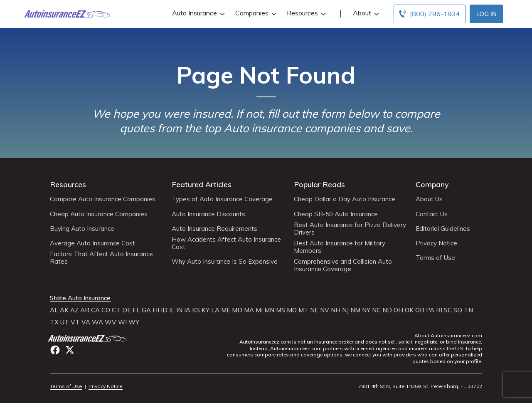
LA (215, 310)
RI (439, 310)
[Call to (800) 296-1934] (430, 14)
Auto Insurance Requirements (214, 229)
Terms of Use (435, 258)
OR (420, 310)
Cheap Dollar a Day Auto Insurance (345, 199)
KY (206, 310)
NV (325, 310)
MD (237, 310)
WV (111, 322)
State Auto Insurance (80, 298)
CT (116, 310)
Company (432, 184)
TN (468, 310)
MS (281, 310)
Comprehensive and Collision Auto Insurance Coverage (343, 265)
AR (85, 310)
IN (179, 310)
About (365, 13)
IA (187, 310)
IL (172, 310)
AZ (74, 310)
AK (64, 310)
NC (376, 310)
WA (97, 322)
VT (75, 322)
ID (164, 310)
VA (86, 322)
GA (146, 310)
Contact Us (432, 214)
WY (134, 322)
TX (54, 322)
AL (54, 310)
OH (398, 310)
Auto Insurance (197, 13)
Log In (486, 14)
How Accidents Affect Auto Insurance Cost (226, 243)
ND (387, 310)
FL (136, 310)
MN (269, 310)
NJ (345, 310)
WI (122, 322)
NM (355, 310)
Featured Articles (202, 184)
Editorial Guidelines (443, 229)
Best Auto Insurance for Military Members (340, 247)
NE (314, 310)
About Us (429, 199)
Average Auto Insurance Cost (92, 243)
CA (95, 310)
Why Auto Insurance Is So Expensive (225, 262)
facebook (55, 350)
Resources (305, 13)
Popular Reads (319, 184)
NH (336, 310)
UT (65, 322)
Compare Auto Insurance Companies (103, 199)
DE (127, 310)
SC (448, 310)
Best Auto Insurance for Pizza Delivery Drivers (350, 229)
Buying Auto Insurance (82, 229)
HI (156, 310)
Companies (255, 13)
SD (458, 310)
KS (196, 310)
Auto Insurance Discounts (208, 214)
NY (366, 310)
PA (430, 310)
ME (226, 310)
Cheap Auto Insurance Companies (99, 214)
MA (249, 310)
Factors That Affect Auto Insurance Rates (101, 258)
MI (259, 310)
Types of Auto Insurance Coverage (222, 199)
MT (303, 310)
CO (106, 310)
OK (409, 310)
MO (292, 310)
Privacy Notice (436, 243)
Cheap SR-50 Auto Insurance (336, 214)
